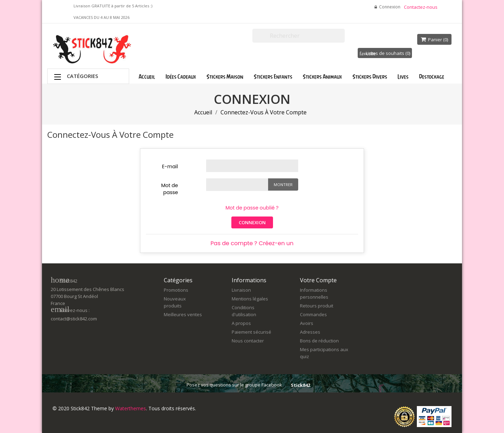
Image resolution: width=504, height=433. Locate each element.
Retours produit (317, 306)
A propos (241, 323)
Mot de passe (170, 189)
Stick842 (300, 385)
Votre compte (318, 280)
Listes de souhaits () (385, 53)
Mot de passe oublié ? (252, 208)
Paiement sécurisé (251, 332)
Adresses (310, 332)
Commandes (313, 314)
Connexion (252, 222)
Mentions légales (250, 299)
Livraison (241, 290)
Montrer (283, 184)
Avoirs (307, 323)
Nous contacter (248, 341)
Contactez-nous (421, 7)
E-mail (170, 166)
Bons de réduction (319, 341)
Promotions (176, 290)
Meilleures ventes (183, 314)
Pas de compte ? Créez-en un (252, 243)
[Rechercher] (299, 36)
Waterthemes (130, 408)
